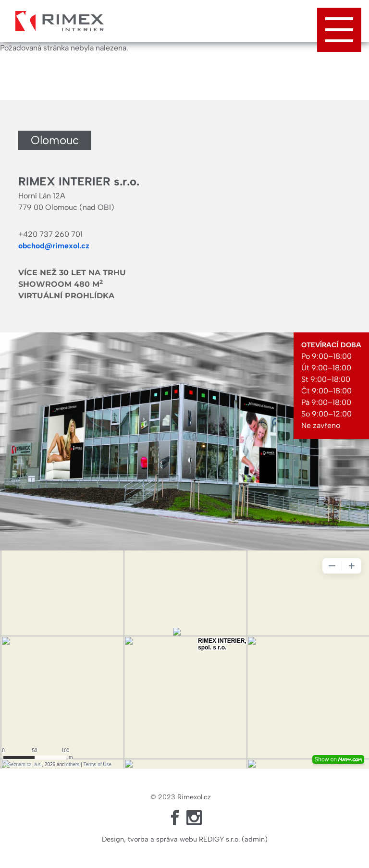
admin (255, 839)
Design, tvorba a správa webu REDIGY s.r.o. (171, 839)
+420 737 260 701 (50, 234)
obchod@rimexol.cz (54, 246)
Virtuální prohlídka (66, 296)
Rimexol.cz (194, 797)
